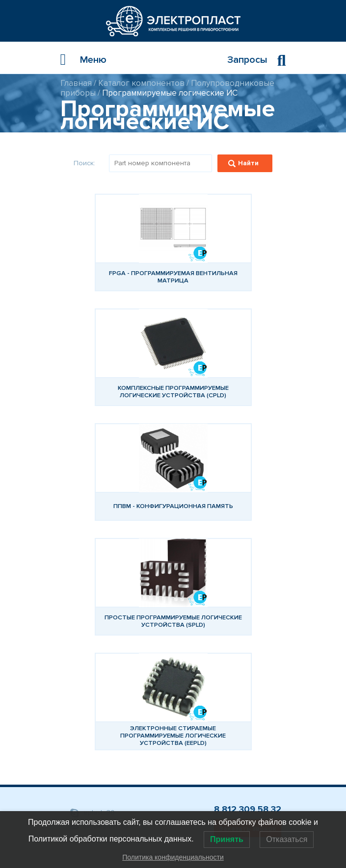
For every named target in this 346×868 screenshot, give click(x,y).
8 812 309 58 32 (248, 809)
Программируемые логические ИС (170, 93)
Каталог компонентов (141, 83)
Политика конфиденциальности (173, 857)
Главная (76, 83)
